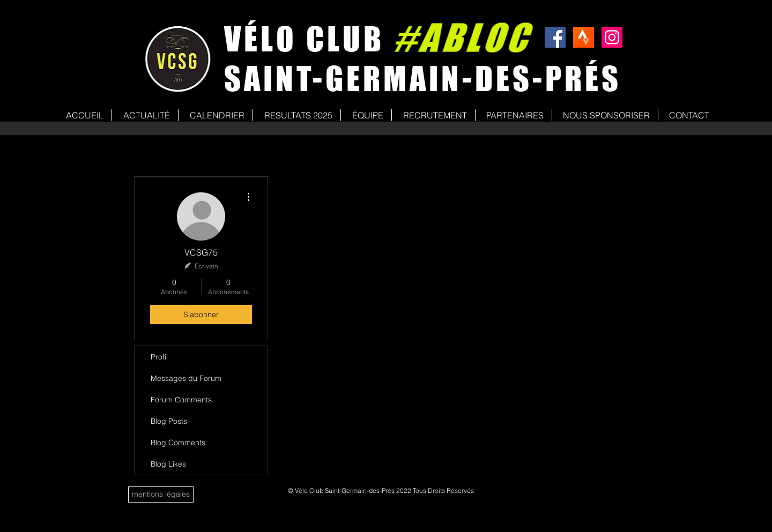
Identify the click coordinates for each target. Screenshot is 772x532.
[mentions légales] (161, 494)
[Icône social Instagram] (612, 37)
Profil (159, 357)
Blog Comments (178, 443)
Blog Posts (169, 421)
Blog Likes (168, 464)
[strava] (584, 37)
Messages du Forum (186, 378)
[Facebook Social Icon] (555, 37)
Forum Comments (181, 400)
